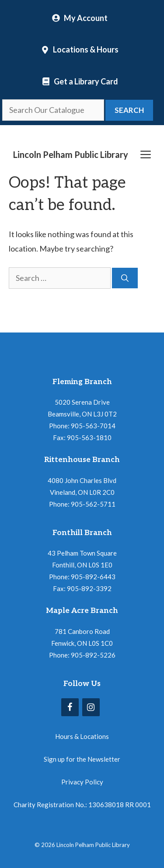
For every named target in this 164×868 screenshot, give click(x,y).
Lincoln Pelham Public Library (71, 154)
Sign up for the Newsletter (82, 759)
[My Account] (80, 18)
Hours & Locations (82, 736)
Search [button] (129, 110)
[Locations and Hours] (80, 49)
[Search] (125, 278)
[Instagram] (91, 707)
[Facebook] (70, 707)
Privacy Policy (82, 782)
